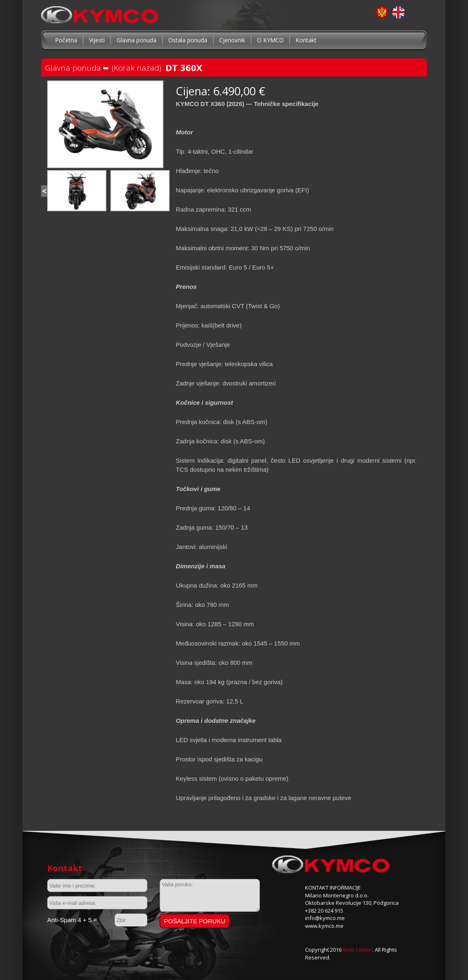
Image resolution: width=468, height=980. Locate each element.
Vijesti (97, 40)
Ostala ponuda (188, 40)
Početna (66, 40)
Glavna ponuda (136, 40)
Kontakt (306, 40)
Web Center (358, 950)
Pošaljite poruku (195, 921)
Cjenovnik (232, 40)
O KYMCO (270, 40)
